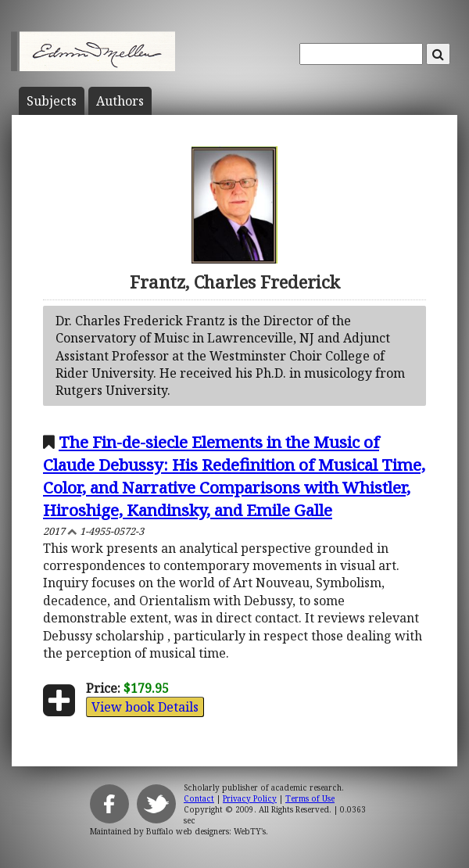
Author (120, 101)
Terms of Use (310, 798)
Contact (199, 798)
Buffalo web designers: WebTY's (206, 831)
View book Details (145, 707)
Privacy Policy (250, 798)
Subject (52, 101)
